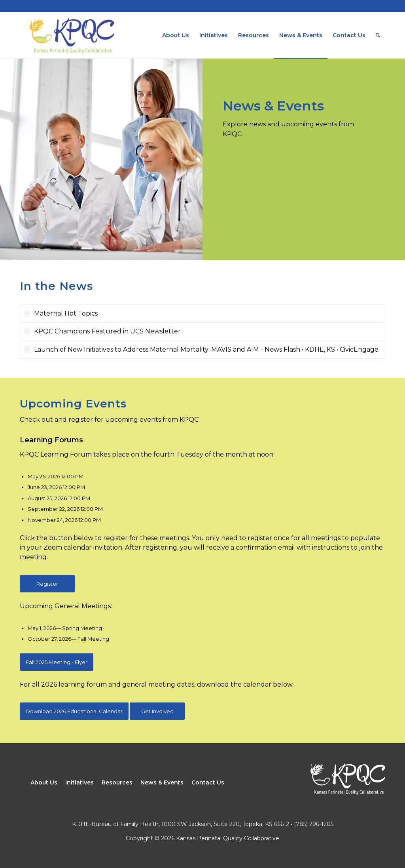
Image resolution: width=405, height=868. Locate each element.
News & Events (162, 782)
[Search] (378, 35)
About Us (44, 782)
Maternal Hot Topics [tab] (61, 313)
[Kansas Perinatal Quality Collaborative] (71, 35)
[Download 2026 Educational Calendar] (74, 711)
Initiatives (79, 782)
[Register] (47, 584)
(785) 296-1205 (314, 824)
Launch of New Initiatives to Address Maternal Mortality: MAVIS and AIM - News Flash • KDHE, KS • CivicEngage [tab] (201, 349)
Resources (117, 782)
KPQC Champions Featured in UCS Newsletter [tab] (102, 331)
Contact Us (208, 782)
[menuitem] (176, 35)
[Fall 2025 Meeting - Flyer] (57, 662)
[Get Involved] (157, 711)
